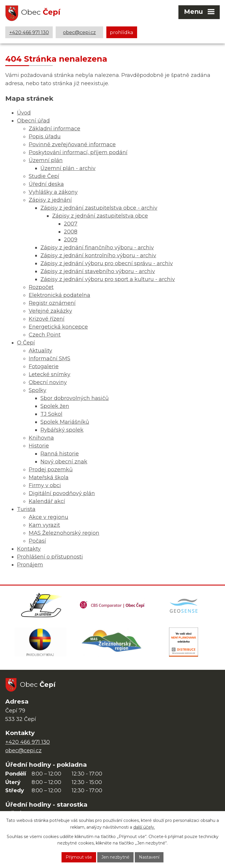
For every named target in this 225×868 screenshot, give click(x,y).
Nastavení (149, 857)
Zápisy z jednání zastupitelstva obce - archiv (99, 208)
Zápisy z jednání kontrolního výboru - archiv (98, 255)
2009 (71, 240)
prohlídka (122, 32)
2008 (71, 232)
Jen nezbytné (115, 857)
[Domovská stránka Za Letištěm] (41, 605)
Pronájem (30, 565)
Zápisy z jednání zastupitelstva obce (100, 216)
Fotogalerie (44, 366)
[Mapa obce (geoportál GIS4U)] (184, 605)
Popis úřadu (45, 137)
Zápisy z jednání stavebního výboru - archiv (98, 271)
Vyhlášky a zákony (53, 192)
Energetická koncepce (58, 327)
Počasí (37, 541)
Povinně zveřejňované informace (72, 144)
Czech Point (45, 335)
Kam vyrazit (44, 525)
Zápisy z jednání (50, 200)
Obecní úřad (33, 121)
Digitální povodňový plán (62, 493)
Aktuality (40, 351)
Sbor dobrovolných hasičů (75, 398)
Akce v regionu (48, 517)
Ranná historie (60, 454)
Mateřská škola (49, 477)
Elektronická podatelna (59, 295)
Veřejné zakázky (50, 311)
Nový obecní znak (64, 462)
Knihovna (41, 438)
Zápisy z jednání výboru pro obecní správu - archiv (107, 263)
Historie (39, 446)
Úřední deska (46, 184)
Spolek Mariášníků (65, 422)
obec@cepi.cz (79, 32)
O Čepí (26, 343)
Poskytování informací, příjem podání (78, 152)
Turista (26, 509)
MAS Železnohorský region (64, 533)
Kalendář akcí (47, 501)
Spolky (37, 390)
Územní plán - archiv (68, 168)
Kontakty (29, 549)
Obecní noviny (48, 382)
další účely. (144, 827)
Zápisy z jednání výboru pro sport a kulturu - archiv (108, 279)
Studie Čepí (44, 176)
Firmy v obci (45, 485)
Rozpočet (41, 287)
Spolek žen (55, 406)
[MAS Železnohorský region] (112, 643)
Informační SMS (50, 359)
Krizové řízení (47, 319)
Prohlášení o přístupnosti (50, 557)
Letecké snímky (50, 374)
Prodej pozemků (51, 470)
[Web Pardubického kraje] (41, 643)
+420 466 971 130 (29, 32)
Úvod (24, 113)
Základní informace (54, 129)
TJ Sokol (51, 414)
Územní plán (46, 160)
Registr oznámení (52, 303)
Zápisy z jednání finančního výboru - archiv (97, 248)
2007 (71, 224)
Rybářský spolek (62, 430)
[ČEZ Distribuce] (184, 643)
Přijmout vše (79, 857)
